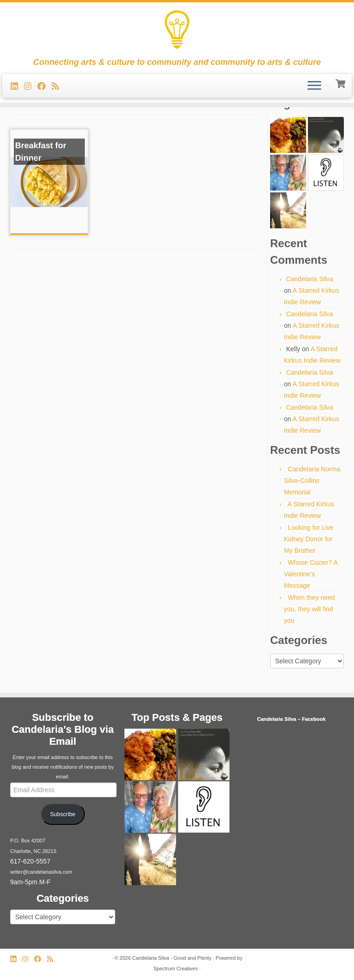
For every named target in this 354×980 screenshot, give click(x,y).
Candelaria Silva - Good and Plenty (172, 958)
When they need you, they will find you (310, 609)
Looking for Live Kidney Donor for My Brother (309, 539)
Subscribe (63, 814)
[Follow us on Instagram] (31, 87)
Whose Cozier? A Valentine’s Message (311, 574)
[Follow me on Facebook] (44, 87)
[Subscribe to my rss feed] (58, 87)
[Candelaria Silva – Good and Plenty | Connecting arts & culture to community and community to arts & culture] (177, 30)
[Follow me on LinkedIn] (17, 87)
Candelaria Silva (310, 279)
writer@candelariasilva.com (41, 872)
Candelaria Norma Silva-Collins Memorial (312, 481)
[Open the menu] (314, 86)
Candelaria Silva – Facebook (292, 719)
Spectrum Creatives (176, 968)
